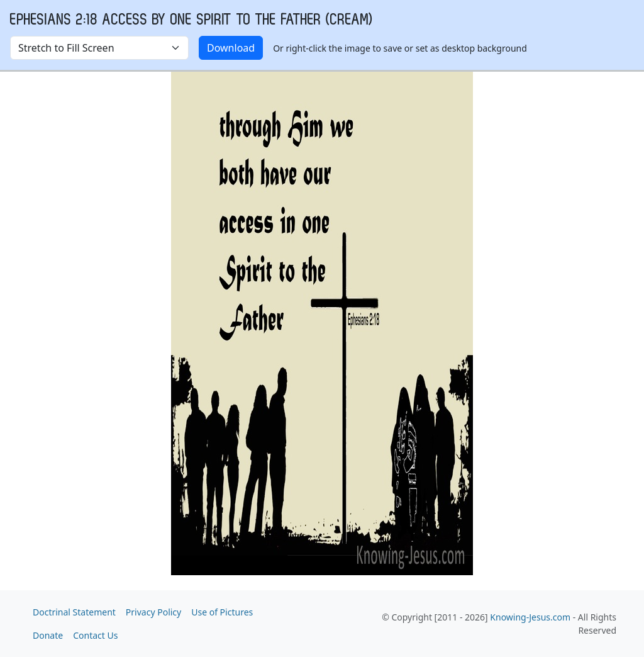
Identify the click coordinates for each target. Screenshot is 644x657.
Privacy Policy (153, 612)
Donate (48, 635)
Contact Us (95, 635)
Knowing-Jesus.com (530, 617)
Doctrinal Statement (74, 612)
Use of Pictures (222, 612)
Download (231, 48)
